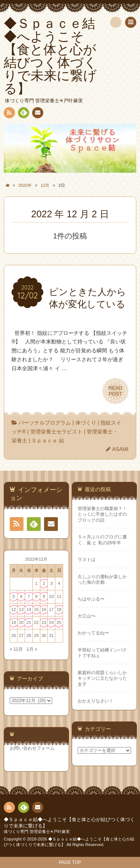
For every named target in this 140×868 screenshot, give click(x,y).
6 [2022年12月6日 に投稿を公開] (21, 596)
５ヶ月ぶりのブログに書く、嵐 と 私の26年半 (102, 540)
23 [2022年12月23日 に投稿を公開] (44, 622)
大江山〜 (87, 616)
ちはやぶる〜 (91, 599)
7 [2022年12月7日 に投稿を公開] (29, 596)
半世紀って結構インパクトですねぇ (102, 653)
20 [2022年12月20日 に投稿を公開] (21, 622)
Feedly (23, 114)
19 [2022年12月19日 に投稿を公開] (14, 622)
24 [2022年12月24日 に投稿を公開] (52, 622)
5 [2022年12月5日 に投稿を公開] (13, 596)
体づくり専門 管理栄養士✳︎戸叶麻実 (37, 832)
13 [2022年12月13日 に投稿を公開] (21, 609)
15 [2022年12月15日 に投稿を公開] (36, 609)
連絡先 (37, 114)
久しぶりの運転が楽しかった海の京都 (102, 579)
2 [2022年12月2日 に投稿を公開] (44, 583)
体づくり (86, 423)
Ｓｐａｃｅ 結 (48, 441)
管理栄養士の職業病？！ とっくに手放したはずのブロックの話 (102, 514)
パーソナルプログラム (45, 423)
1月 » (32, 649)
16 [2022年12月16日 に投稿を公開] (44, 609)
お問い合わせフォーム (32, 748)
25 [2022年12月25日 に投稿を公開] (59, 622)
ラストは (87, 560)
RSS (9, 114)
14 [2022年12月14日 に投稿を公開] (29, 609)
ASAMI (120, 449)
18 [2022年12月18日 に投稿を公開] (59, 609)
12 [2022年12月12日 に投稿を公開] (14, 609)
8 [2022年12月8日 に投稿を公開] (36, 596)
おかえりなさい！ (96, 701)
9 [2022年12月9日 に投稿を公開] (44, 596)
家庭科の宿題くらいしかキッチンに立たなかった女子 (102, 678)
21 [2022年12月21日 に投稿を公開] (29, 622)
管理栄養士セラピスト (56, 432)
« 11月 (16, 649)
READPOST (115, 391)
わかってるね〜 (93, 633)
